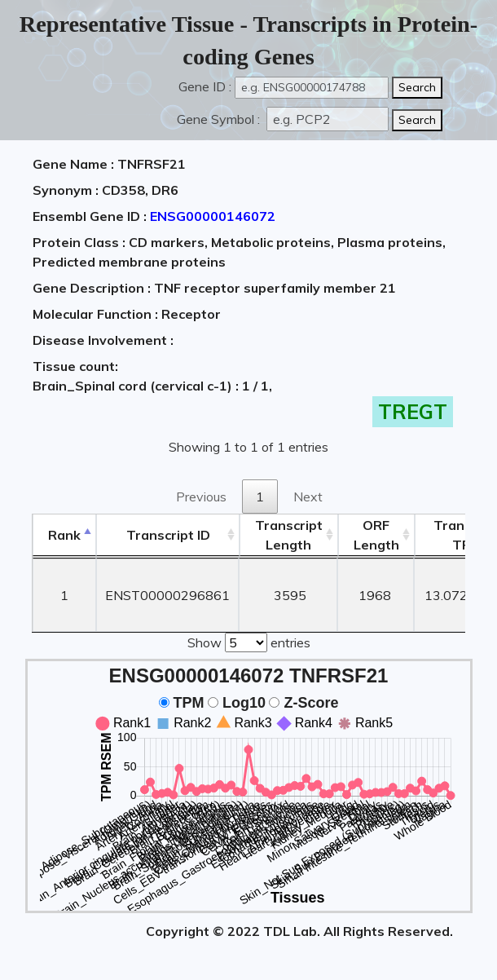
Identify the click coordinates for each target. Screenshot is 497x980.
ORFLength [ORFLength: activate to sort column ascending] (376, 535)
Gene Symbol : (220, 119)
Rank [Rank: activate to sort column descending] (64, 535)
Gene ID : (205, 86)
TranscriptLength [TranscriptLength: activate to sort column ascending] (289, 535)
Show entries (249, 641)
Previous (201, 497)
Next (308, 497)
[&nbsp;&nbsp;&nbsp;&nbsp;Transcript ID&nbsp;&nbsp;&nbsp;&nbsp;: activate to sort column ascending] (167, 535)
